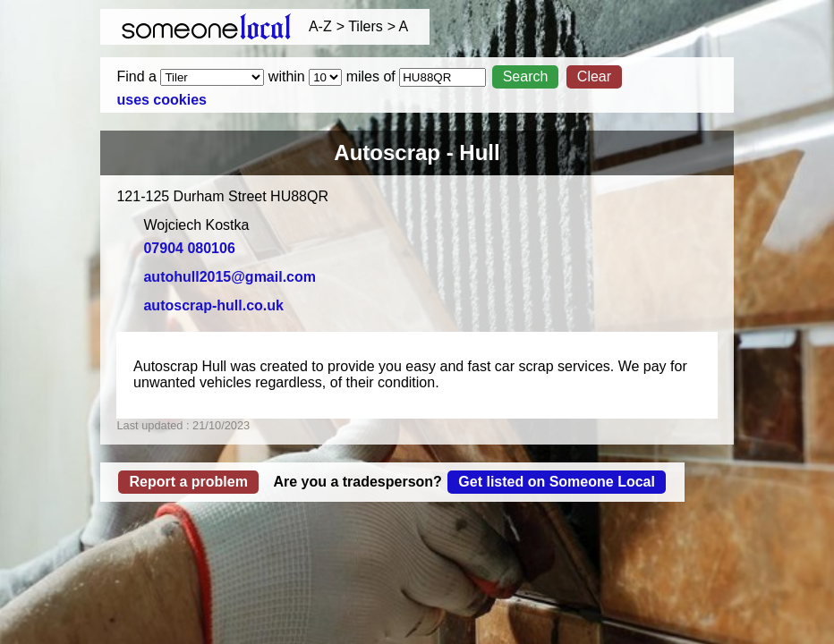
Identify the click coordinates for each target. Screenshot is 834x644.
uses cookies (162, 100)
